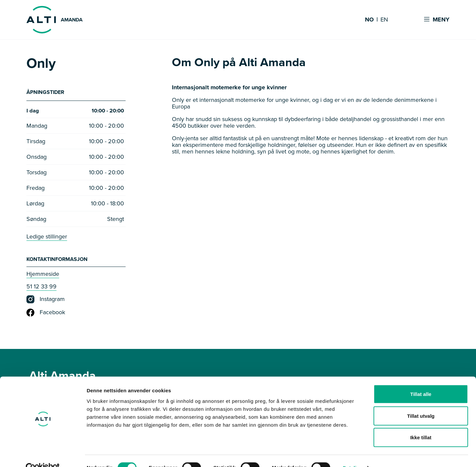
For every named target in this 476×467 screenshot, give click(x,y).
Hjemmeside (43, 275)
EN (384, 20)
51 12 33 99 (41, 287)
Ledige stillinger (47, 237)
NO (369, 20)
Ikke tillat (421, 424)
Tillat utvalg (421, 402)
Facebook (46, 314)
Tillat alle (421, 380)
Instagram (46, 300)
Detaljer (352, 454)
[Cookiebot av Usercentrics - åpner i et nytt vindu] (43, 454)
